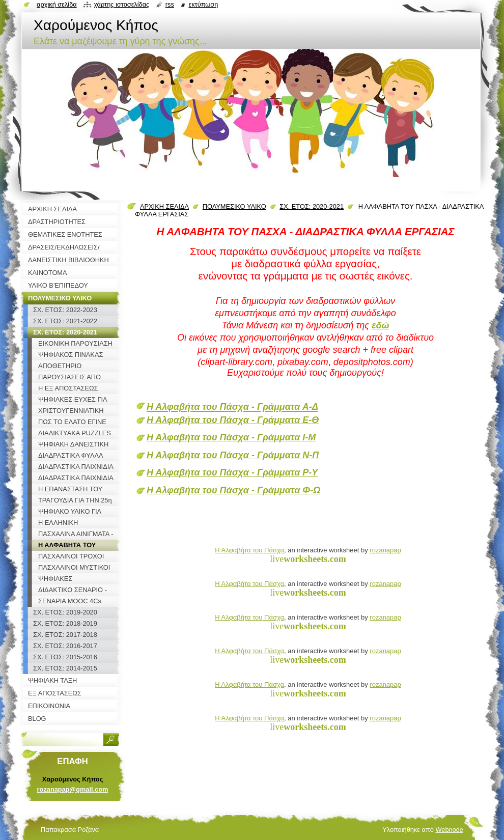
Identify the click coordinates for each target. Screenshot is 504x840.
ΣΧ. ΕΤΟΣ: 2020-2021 (312, 206)
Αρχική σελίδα (57, 4)
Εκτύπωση (203, 4)
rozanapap (385, 550)
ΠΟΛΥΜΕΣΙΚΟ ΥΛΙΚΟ (234, 206)
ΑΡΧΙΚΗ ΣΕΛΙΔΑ (164, 206)
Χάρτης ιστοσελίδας (121, 4)
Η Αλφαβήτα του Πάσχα (249, 550)
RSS (170, 4)
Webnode (449, 830)
